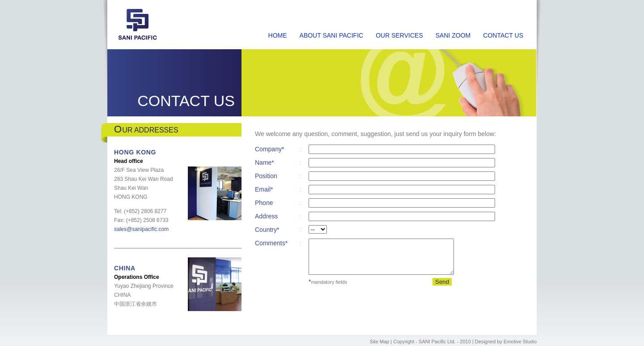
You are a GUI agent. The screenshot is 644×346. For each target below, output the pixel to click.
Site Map (379, 342)
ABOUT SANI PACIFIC (332, 35)
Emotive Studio (520, 342)
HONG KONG (135, 152)
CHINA (125, 268)
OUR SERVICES (399, 35)
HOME (278, 35)
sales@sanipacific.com (141, 229)
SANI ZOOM (453, 35)
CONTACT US (503, 35)
